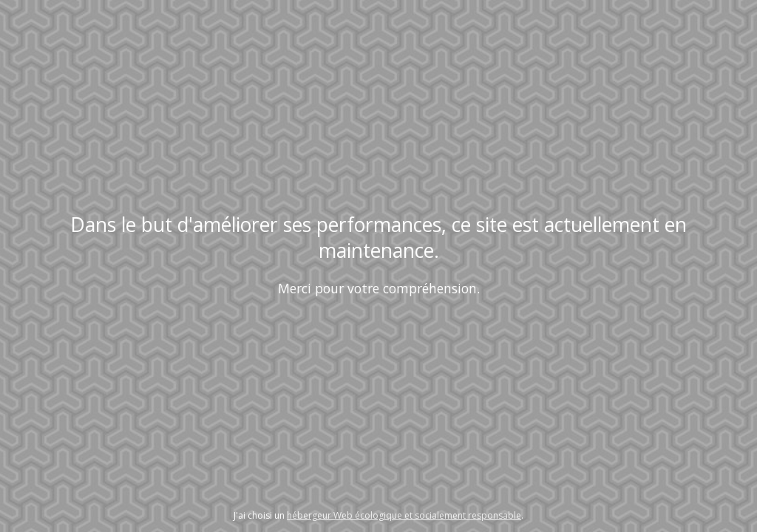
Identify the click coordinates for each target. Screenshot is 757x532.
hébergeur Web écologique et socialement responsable (404, 515)
